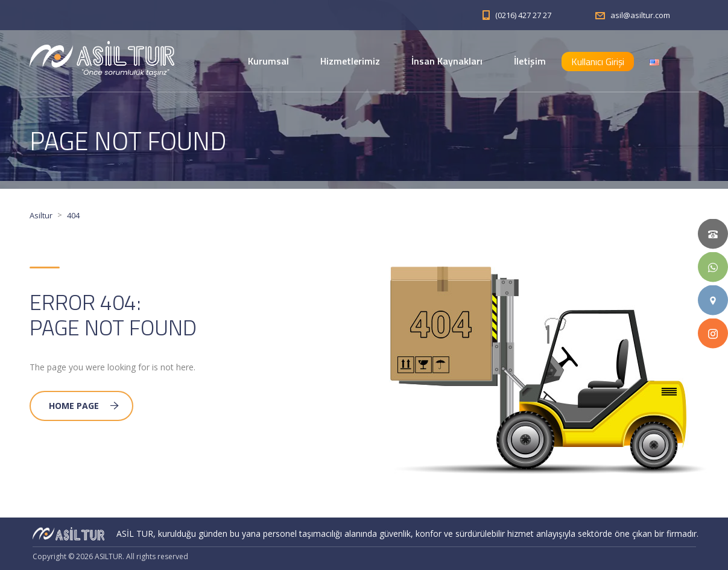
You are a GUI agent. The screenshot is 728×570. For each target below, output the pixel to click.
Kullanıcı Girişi (598, 62)
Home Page (84, 406)
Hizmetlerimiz (350, 61)
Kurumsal (268, 61)
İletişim (530, 61)
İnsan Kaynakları (447, 61)
